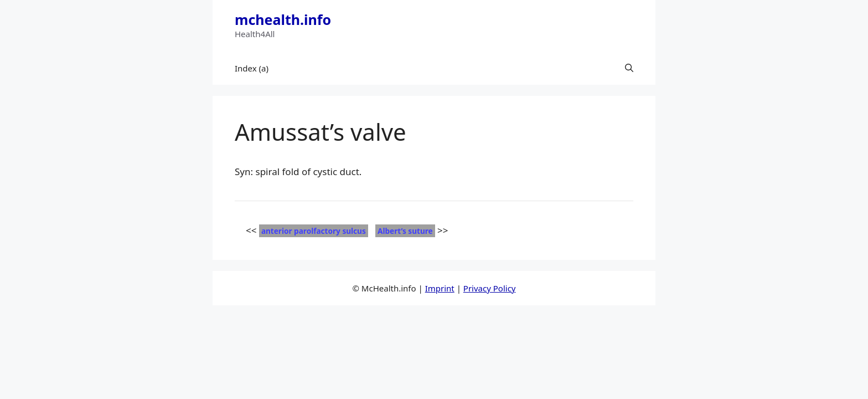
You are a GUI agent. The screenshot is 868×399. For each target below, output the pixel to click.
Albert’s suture (405, 231)
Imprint (440, 288)
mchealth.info (283, 19)
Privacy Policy (490, 288)
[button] (629, 68)
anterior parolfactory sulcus (314, 231)
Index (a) (252, 68)
